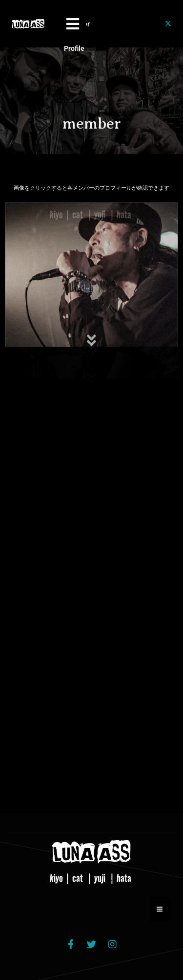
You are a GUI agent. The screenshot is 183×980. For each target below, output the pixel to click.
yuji (101, 878)
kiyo (57, 878)
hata (125, 878)
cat (79, 878)
